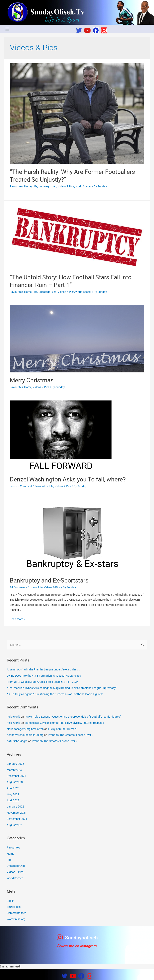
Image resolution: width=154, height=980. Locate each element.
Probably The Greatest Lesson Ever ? (71, 735)
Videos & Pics (66, 186)
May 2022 (13, 794)
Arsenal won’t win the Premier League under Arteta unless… (43, 669)
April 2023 (13, 788)
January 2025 (15, 764)
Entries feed (14, 907)
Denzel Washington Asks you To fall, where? (68, 479)
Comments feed (17, 913)
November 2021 (17, 813)
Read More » (17, 619)
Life (35, 186)
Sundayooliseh (81, 938)
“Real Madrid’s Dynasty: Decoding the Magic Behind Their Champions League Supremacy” (62, 688)
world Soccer (83, 186)
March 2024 (14, 770)
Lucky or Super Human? (63, 729)
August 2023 (15, 782)
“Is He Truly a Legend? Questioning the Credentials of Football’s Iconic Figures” (55, 694)
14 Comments (18, 587)
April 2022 (13, 800)
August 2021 (15, 825)
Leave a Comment (21, 486)
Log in (11, 901)
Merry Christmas (32, 380)
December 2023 (16, 776)
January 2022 (15, 807)
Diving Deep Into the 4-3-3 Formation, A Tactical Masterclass (44, 676)
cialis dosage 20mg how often (25, 729)
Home (28, 186)
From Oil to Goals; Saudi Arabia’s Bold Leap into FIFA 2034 (43, 682)
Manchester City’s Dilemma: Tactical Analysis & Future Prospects (64, 723)
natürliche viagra (17, 741)
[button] (7, 29)
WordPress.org (16, 919)
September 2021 (17, 819)
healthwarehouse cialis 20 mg (25, 735)
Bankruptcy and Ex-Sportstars (49, 580)
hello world (13, 717)
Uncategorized (47, 186)
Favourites (16, 186)
